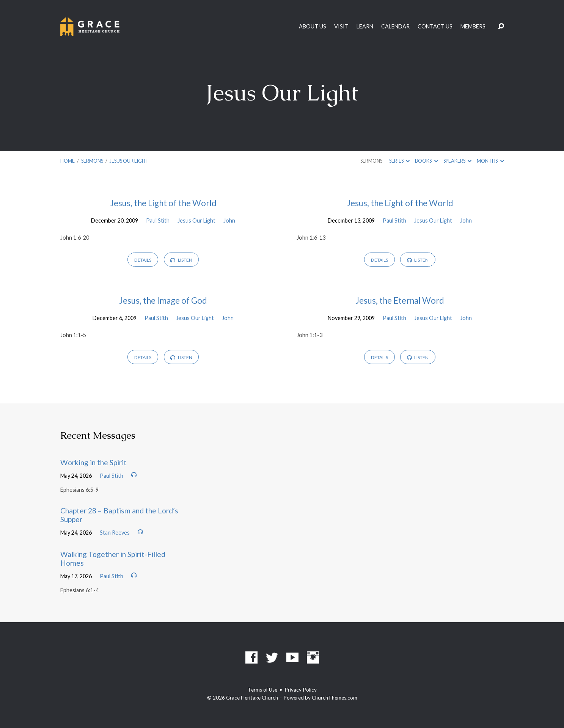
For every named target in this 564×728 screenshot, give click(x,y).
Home (68, 161)
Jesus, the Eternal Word (400, 300)
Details (143, 260)
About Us (313, 27)
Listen (181, 260)
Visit (341, 27)
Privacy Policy (301, 690)
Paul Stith (158, 220)
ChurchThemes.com (335, 698)
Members (473, 27)
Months (490, 161)
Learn (365, 27)
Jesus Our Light (129, 161)
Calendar (395, 27)
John (229, 220)
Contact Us (435, 27)
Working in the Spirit (93, 462)
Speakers (457, 161)
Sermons (92, 161)
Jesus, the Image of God (163, 300)
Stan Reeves (115, 533)
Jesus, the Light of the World (163, 203)
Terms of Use (262, 690)
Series (399, 161)
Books (426, 161)
